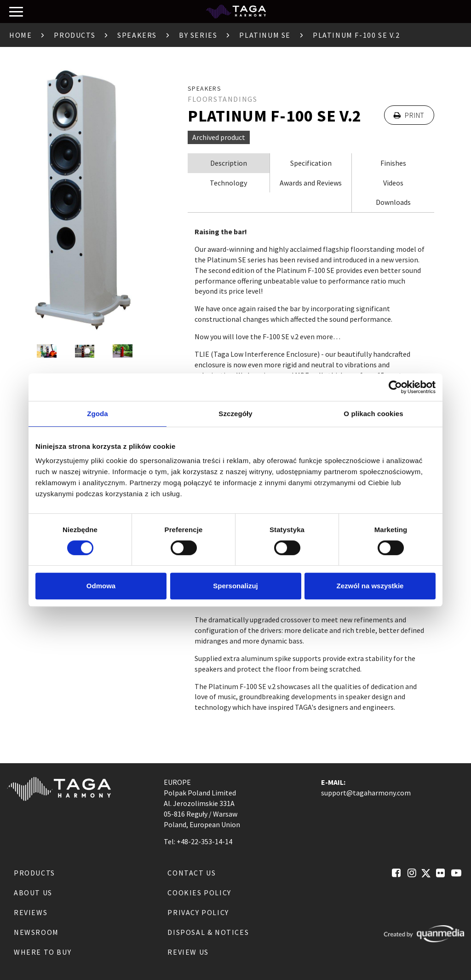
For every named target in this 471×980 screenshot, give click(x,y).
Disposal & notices (208, 932)
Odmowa (101, 586)
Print (409, 115)
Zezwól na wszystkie (370, 586)
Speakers (137, 35)
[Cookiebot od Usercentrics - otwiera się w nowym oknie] (395, 387)
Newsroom (36, 932)
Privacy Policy (198, 912)
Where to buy (43, 952)
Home (20, 35)
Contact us (192, 873)
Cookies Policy (199, 893)
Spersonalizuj (235, 586)
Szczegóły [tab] (235, 414)
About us (33, 893)
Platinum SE (265, 35)
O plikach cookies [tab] (373, 414)
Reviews (31, 912)
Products (75, 35)
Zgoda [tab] (98, 414)
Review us (188, 952)
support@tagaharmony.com (366, 793)
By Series (198, 35)
